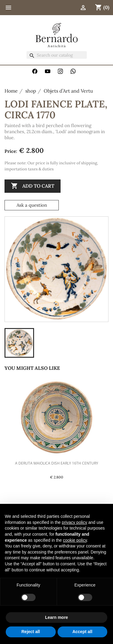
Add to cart (33, 186)
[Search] (57, 55)
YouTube (48, 71)
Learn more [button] (56, 617)
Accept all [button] (82, 632)
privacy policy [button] (74, 522)
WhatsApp (73, 71)
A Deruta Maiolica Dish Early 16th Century (57, 463)
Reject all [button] (31, 632)
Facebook (35, 71)
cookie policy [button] (75, 540)
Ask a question (32, 205)
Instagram (61, 71)
